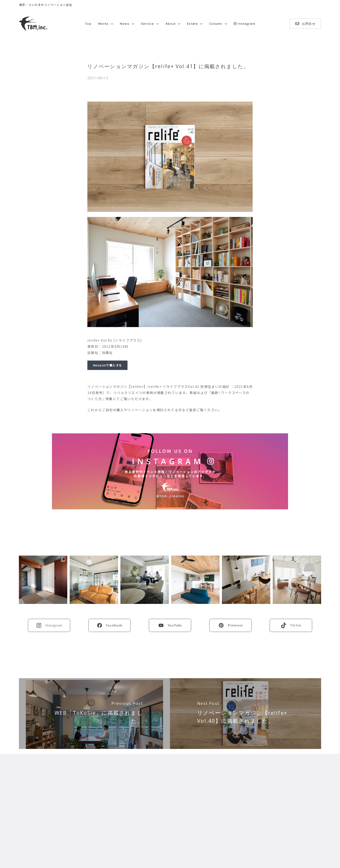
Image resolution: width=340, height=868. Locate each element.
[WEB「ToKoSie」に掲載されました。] (94, 714)
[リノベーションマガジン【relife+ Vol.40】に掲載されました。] (246, 714)
